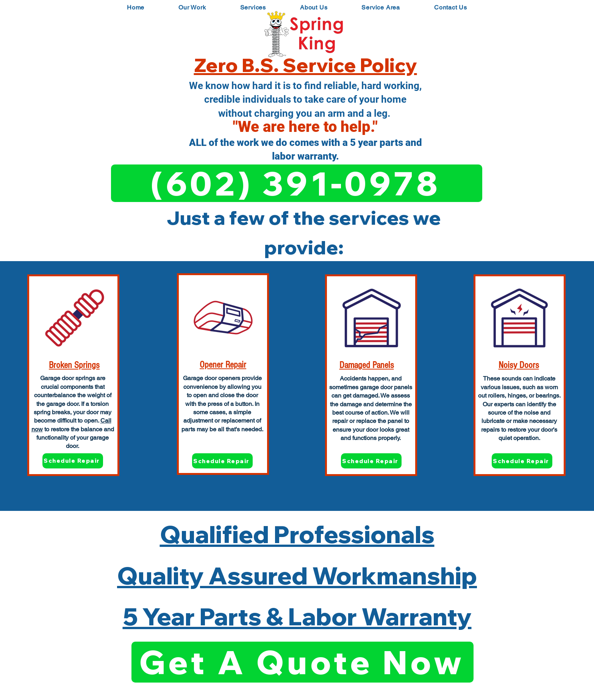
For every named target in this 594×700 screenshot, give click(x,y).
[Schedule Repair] (73, 461)
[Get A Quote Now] (302, 662)
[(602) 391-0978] (297, 183)
